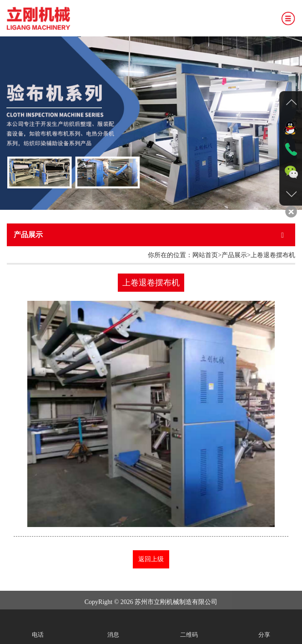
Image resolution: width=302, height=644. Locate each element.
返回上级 (151, 559)
